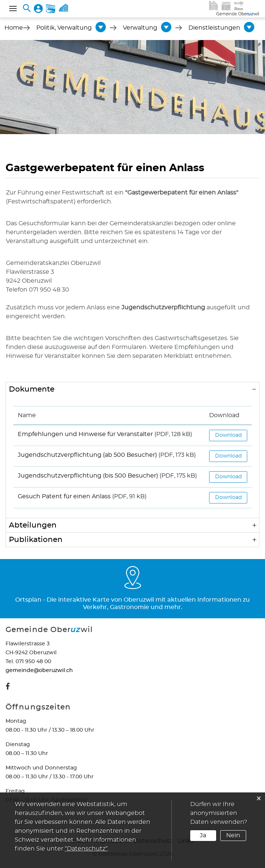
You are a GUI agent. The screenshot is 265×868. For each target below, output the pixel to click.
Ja (203, 835)
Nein (233, 835)
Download (228, 435)
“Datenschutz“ (86, 849)
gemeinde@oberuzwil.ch (39, 671)
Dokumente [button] (32, 389)
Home (14, 28)
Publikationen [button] (36, 540)
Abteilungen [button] (33, 525)
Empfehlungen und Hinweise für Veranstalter (85, 434)
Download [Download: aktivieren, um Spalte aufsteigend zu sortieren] (224, 415)
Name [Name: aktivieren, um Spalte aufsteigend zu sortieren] (27, 415)
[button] (64, 28)
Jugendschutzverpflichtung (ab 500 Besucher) (87, 455)
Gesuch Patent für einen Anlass (64, 496)
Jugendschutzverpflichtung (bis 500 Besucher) (88, 476)
